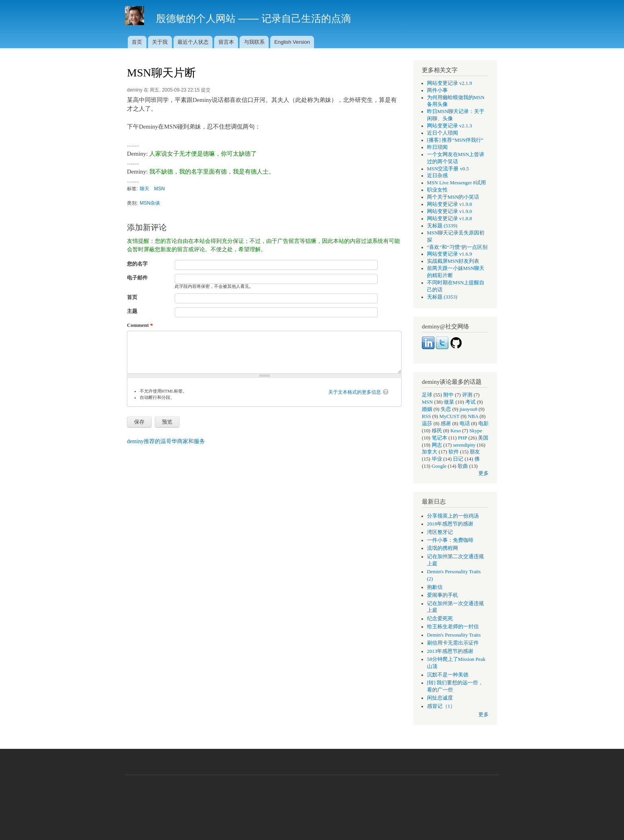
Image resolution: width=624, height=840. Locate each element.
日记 (458, 459)
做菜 (449, 402)
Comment (140, 325)
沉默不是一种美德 (448, 675)
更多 (484, 473)
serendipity (464, 445)
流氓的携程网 (443, 548)
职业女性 (437, 190)
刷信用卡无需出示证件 (453, 643)
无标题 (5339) (442, 226)
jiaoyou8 (469, 409)
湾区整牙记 (440, 532)
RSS (426, 416)
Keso (456, 431)
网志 (437, 445)
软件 (454, 452)
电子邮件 (137, 278)
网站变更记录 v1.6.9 (449, 254)
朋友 (475, 452)
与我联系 (254, 42)
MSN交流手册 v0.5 (448, 169)
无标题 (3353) (442, 297)
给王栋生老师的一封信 (453, 627)
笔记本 (440, 438)
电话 (465, 424)
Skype (476, 431)
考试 (470, 402)
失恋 (446, 409)
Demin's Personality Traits (454, 635)
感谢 (446, 424)
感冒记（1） (441, 706)
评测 (467, 395)
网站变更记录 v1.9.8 (449, 204)
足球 (427, 395)
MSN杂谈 (150, 203)
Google (439, 466)
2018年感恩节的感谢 (450, 524)
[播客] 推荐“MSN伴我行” (455, 140)
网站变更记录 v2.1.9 (449, 83)
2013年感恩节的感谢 (450, 651)
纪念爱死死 (440, 619)
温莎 (427, 424)
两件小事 (437, 90)
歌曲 (463, 466)
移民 (437, 431)
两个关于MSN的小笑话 (453, 197)
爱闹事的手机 (443, 595)
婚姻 (427, 409)
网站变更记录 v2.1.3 (449, 126)
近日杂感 (437, 176)
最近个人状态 (193, 42)
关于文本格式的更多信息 (355, 392)
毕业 (437, 459)
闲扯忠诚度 (440, 698)
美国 (483, 438)
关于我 (160, 42)
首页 (137, 42)
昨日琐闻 (437, 147)
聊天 (144, 189)
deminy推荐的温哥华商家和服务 (166, 441)
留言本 (226, 42)
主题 (132, 311)
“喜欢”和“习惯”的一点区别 (457, 247)
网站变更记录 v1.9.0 (449, 211)
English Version (292, 42)
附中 (448, 395)
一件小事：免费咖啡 (450, 540)
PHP (463, 438)
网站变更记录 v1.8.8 (449, 219)
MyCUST (449, 416)
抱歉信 (435, 587)
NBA (473, 416)
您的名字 (137, 264)
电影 (484, 424)
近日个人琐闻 (443, 133)
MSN (159, 189)
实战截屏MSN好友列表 (453, 261)
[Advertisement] (312, 803)
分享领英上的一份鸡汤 (453, 516)
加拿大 (430, 452)
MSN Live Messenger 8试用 (456, 183)
